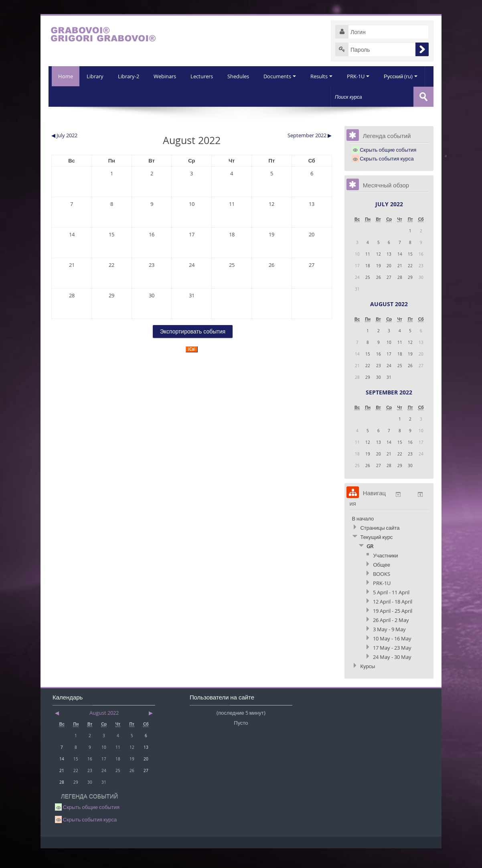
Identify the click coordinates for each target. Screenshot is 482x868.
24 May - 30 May (392, 677)
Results (304, 96)
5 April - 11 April (391, 612)
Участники (385, 575)
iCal (192, 369)
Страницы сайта (380, 547)
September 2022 (389, 412)
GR (370, 566)
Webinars (144, 96)
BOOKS (382, 594)
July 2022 (389, 224)
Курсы (368, 686)
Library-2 (107, 96)
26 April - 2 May (391, 640)
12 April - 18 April (393, 621)
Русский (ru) (385, 96)
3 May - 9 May (389, 649)
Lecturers (182, 96)
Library (73, 96)
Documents (261, 96)
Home (64, 76)
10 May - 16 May (392, 658)
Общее (382, 584)
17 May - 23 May (392, 667)
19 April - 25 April (393, 630)
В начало (363, 538)
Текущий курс (376, 557)
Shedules (219, 96)
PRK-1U (341, 96)
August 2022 (389, 324)
